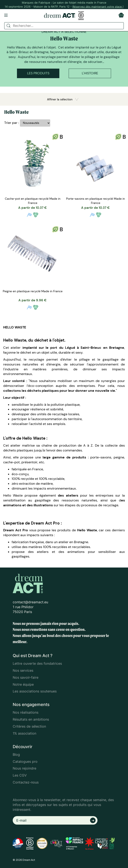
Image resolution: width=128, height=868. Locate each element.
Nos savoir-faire (26, 677)
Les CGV (20, 775)
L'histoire (90, 73)
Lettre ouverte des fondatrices (37, 663)
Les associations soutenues (35, 691)
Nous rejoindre (24, 768)
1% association (24, 733)
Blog (16, 754)
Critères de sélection (29, 726)
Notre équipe (23, 684)
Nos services (23, 670)
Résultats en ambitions (31, 719)
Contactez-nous (26, 782)
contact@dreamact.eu (30, 602)
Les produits (38, 73)
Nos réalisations (26, 712)
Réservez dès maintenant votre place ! (98, 7)
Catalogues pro (25, 761)
